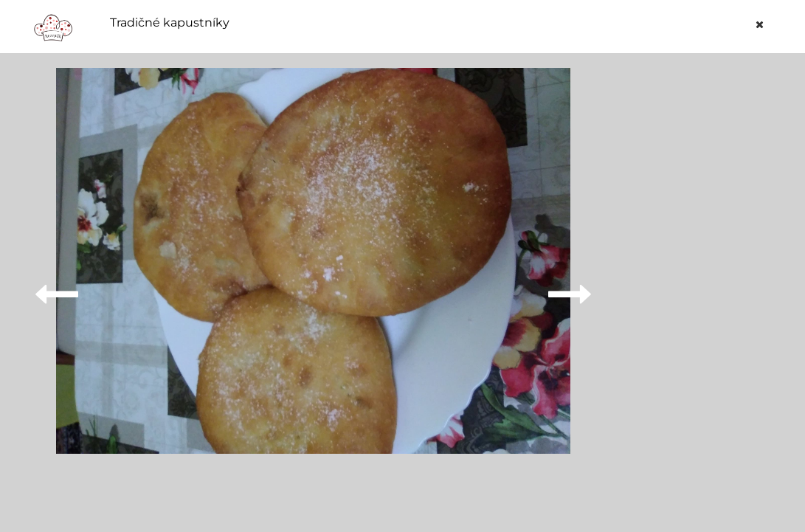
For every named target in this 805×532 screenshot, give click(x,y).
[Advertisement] (705, 289)
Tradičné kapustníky (170, 23)
